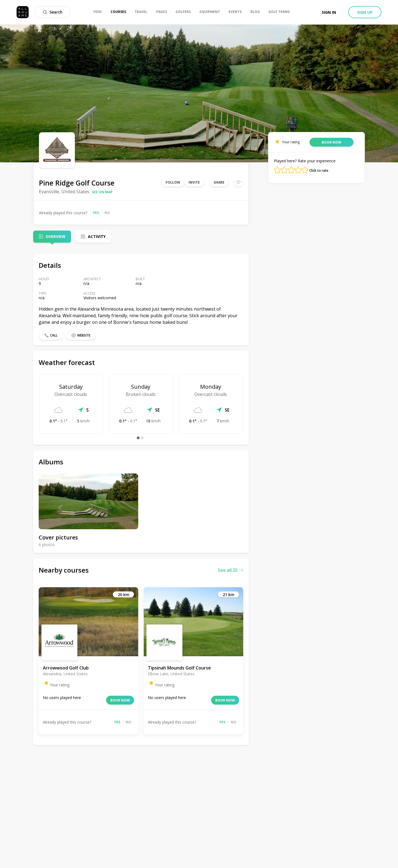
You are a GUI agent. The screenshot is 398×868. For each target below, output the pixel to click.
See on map (102, 192)
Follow (173, 182)
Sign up (365, 12)
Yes (96, 213)
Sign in (329, 12)
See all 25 (231, 570)
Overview (56, 236)
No (107, 213)
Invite (194, 182)
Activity (97, 236)
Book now (120, 700)
